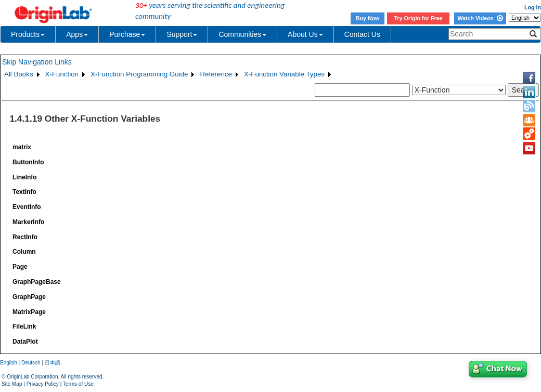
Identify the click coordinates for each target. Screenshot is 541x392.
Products (28, 34)
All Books (19, 74)
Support (182, 34)
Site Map (12, 384)
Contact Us (362, 34)
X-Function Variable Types (284, 74)
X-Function (62, 74)
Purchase (127, 34)
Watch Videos (480, 18)
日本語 (53, 363)
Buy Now (368, 18)
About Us (305, 34)
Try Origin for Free (418, 18)
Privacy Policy (43, 384)
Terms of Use (78, 384)
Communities (242, 34)
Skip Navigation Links (37, 62)
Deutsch (31, 363)
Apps (77, 34)
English (9, 363)
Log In (533, 7)
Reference (216, 74)
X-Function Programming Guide (139, 74)
